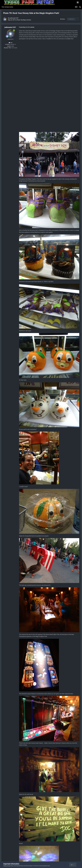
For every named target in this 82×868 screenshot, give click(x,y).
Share (63, 19)
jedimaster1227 (14, 18)
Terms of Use (7, 866)
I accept (74, 865)
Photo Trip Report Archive (24, 20)
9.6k (11, 43)
